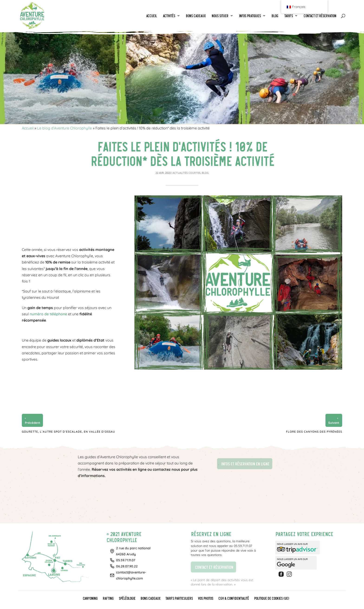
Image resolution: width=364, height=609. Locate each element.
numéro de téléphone (48, 314)
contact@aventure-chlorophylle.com (131, 575)
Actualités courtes (187, 173)
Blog (205, 173)
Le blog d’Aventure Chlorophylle (65, 128)
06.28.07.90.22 (127, 566)
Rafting (108, 599)
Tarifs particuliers (179, 599)
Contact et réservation (212, 566)
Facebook (282, 574)
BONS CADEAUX (150, 599)
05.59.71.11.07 (126, 560)
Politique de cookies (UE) (271, 599)
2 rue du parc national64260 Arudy (133, 551)
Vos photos (205, 599)
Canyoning (90, 599)
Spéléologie (127, 599)
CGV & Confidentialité (234, 599)
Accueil (28, 128)
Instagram (290, 574)
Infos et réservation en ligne (243, 463)
